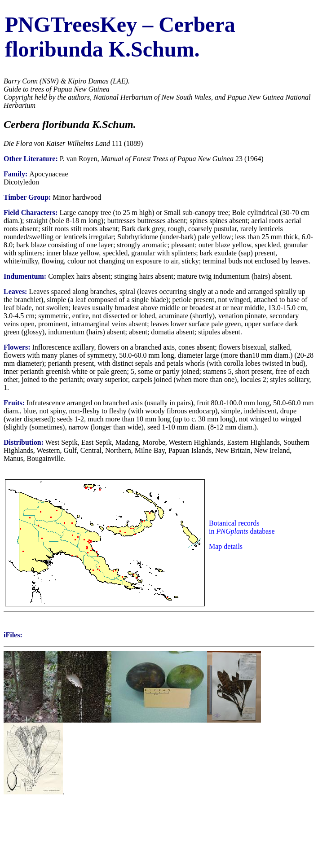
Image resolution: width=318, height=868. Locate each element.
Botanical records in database (242, 527)
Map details (226, 546)
